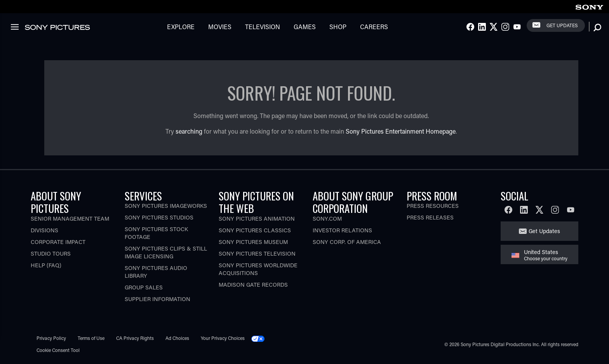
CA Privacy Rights (135, 338)
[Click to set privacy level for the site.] (261, 338)
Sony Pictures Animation (257, 219)
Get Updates (562, 25)
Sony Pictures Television (257, 253)
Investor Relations (342, 230)
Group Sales (144, 287)
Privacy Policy (51, 338)
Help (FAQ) (46, 265)
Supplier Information (157, 299)
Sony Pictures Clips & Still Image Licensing (166, 252)
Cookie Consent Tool (58, 350)
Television (263, 27)
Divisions (44, 230)
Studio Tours (51, 253)
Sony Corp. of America (347, 242)
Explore (181, 27)
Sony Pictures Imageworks (166, 206)
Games (305, 27)
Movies (220, 27)
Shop (338, 27)
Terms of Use (91, 338)
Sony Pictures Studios (159, 217)
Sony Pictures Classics (255, 230)
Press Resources (433, 206)
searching (189, 131)
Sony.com (327, 219)
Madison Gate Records (253, 285)
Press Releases (430, 217)
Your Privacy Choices (223, 338)
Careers (374, 27)
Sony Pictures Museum (253, 242)
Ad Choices (177, 338)
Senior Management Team (70, 219)
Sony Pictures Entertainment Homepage (401, 131)
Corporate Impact (58, 242)
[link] (589, 6)
